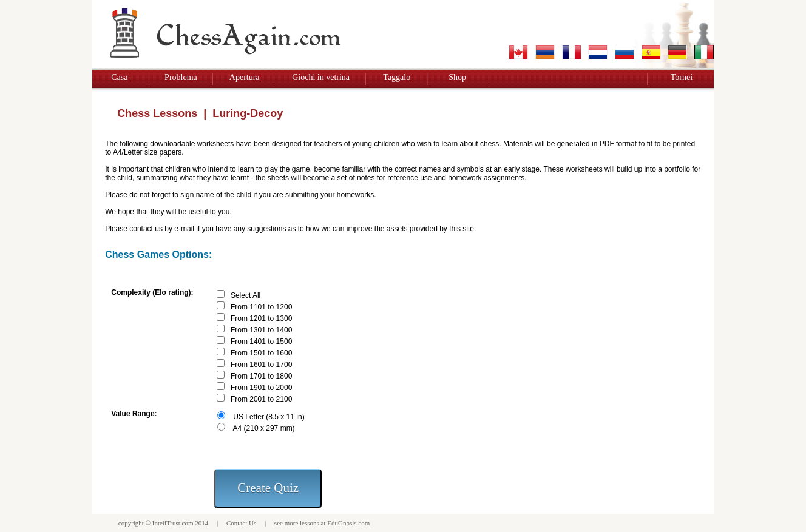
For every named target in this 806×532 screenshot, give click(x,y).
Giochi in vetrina (321, 77)
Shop (457, 77)
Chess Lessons (157, 113)
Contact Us (241, 523)
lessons (310, 523)
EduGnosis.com (348, 523)
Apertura (245, 77)
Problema (181, 77)
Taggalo (397, 77)
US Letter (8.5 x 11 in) (269, 417)
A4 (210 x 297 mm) (264, 428)
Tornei (682, 77)
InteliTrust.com (173, 523)
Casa (119, 77)
